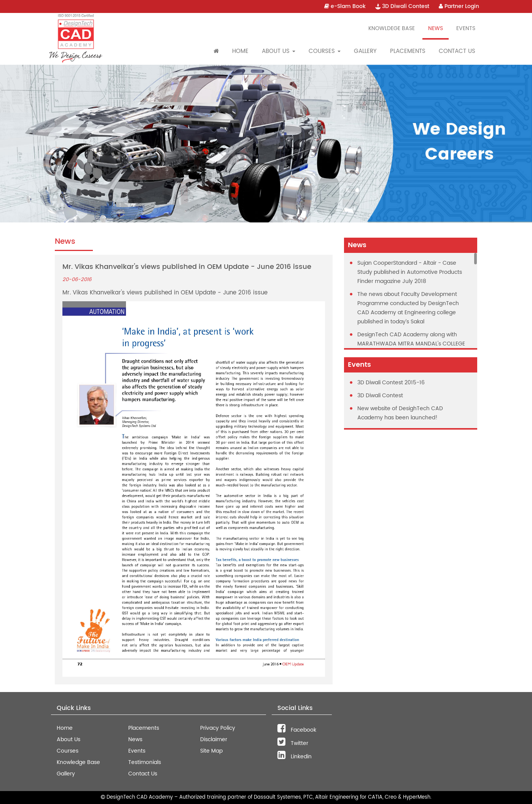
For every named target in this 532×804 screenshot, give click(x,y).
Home (240, 51)
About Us (68, 739)
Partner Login (459, 6)
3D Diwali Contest (402, 6)
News (436, 28)
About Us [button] (279, 51)
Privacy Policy (218, 728)
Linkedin (295, 757)
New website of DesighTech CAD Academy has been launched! (400, 413)
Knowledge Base (78, 762)
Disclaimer (214, 739)
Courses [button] (325, 51)
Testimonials (145, 762)
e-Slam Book (345, 6)
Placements (408, 51)
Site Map (211, 751)
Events (466, 28)
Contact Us (457, 51)
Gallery (365, 51)
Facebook (297, 730)
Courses (68, 751)
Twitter (293, 743)
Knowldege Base (392, 28)
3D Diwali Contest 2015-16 (391, 383)
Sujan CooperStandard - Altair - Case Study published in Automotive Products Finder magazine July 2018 (410, 272)
